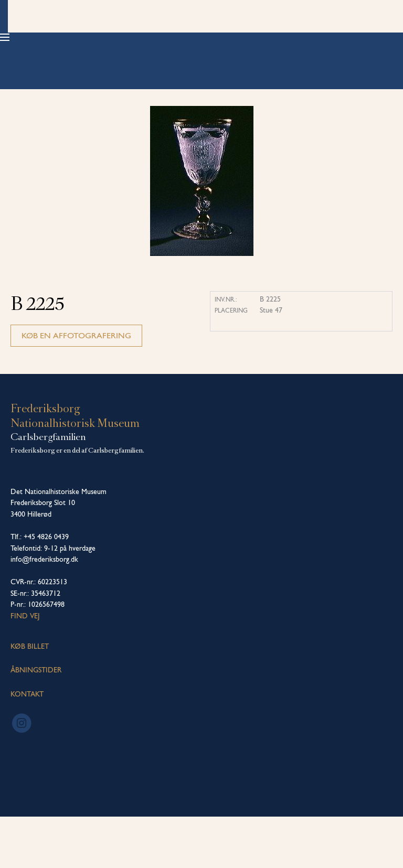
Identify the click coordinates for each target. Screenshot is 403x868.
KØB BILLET (30, 698)
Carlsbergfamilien (48, 488)
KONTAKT (27, 745)
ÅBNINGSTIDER (36, 721)
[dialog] (383, 847)
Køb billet (356, 37)
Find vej (25, 667)
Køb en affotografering (76, 387)
